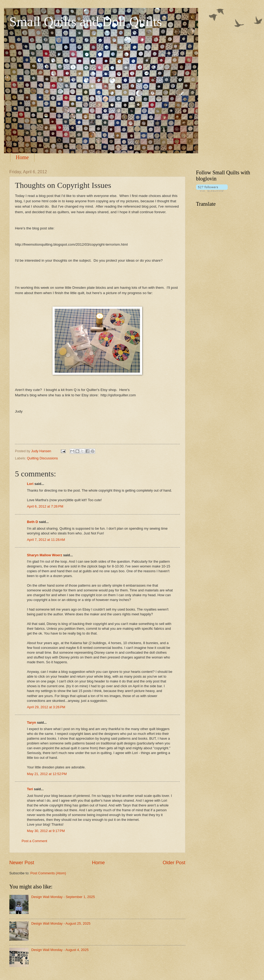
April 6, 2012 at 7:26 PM (45, 506)
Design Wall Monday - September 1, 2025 (63, 897)
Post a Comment (34, 841)
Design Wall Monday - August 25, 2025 (61, 923)
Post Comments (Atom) (48, 873)
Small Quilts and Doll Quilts (86, 22)
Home (22, 157)
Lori (30, 484)
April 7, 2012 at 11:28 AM (46, 540)
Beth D (33, 522)
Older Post (174, 863)
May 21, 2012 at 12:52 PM (47, 774)
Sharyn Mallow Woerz (45, 555)
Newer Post (22, 863)
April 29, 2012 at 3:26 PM (46, 707)
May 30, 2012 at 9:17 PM (46, 831)
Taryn (31, 722)
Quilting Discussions (42, 458)
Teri (30, 789)
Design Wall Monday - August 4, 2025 (60, 950)
